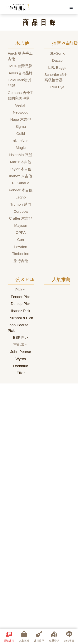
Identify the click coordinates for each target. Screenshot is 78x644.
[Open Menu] (71, 7)
